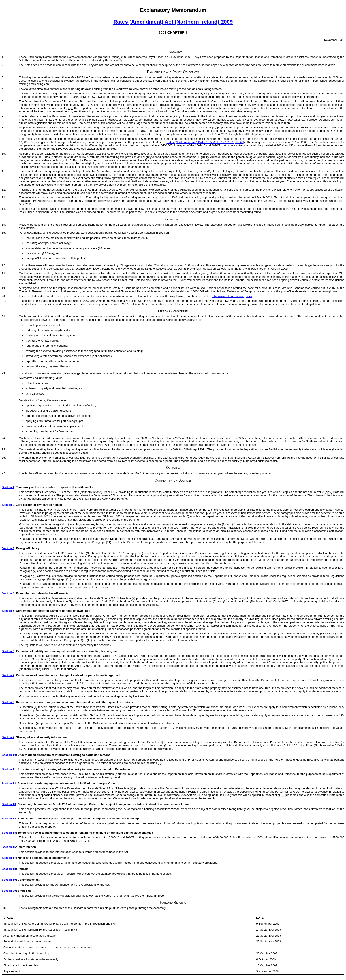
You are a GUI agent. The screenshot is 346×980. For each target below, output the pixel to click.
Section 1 (8, 487)
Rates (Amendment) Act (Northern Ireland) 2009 (173, 22)
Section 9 (8, 737)
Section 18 (9, 869)
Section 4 (8, 593)
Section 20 (9, 891)
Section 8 (8, 702)
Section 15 (9, 833)
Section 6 (8, 651)
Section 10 (9, 755)
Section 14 (9, 819)
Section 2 (8, 505)
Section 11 (9, 769)
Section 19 (9, 880)
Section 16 (9, 847)
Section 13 (9, 804)
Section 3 (8, 548)
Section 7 (8, 675)
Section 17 (9, 858)
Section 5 (8, 611)
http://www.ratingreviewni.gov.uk (232, 296)
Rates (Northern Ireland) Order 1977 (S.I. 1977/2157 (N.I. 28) (205, 142)
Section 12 (9, 783)
